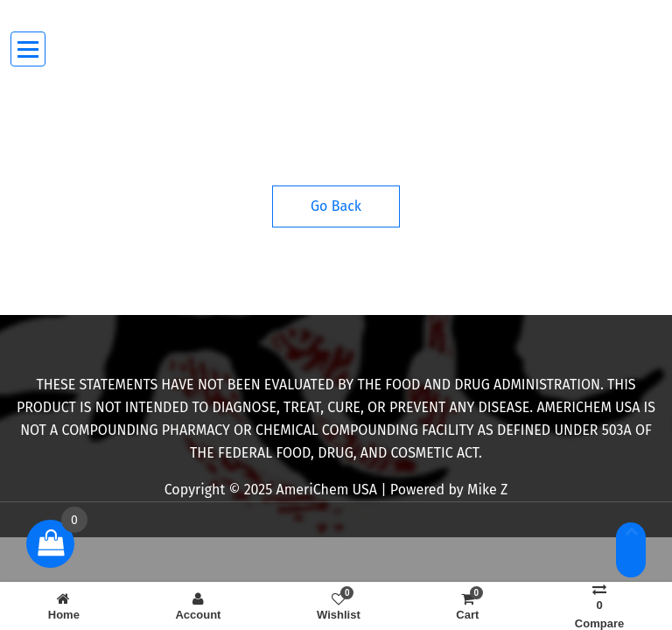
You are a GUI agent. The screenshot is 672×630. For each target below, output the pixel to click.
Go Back (336, 206)
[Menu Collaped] (28, 49)
